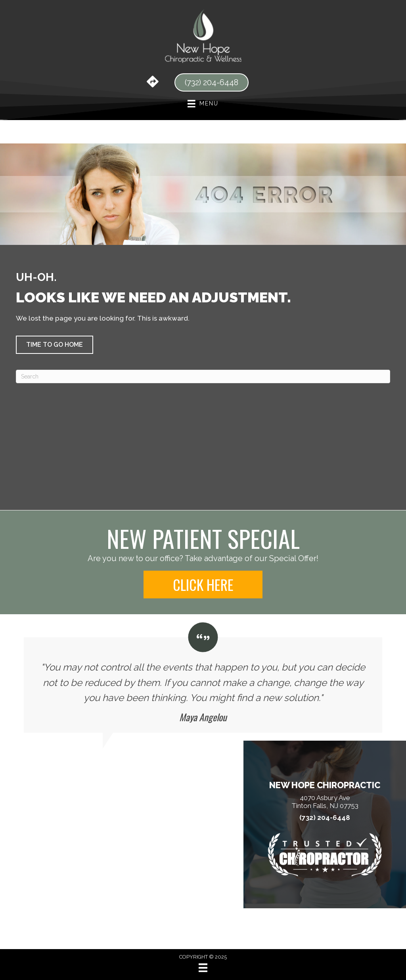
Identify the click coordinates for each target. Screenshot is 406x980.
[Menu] (203, 968)
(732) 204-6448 (325, 818)
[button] (55, 345)
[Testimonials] (203, 677)
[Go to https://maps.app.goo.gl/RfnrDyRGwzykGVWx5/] (153, 82)
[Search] (203, 376)
